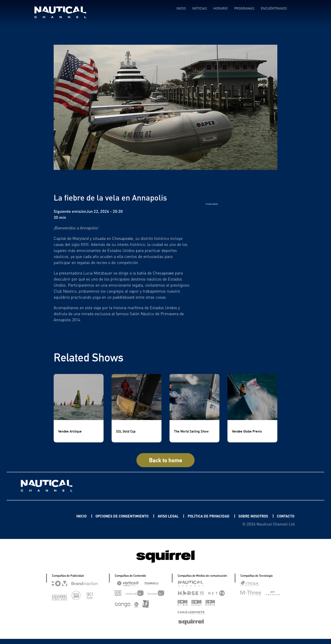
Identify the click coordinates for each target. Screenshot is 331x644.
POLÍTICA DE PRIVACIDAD (225, 516)
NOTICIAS (199, 8)
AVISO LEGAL (180, 516)
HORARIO (220, 8)
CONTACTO (284, 521)
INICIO (181, 8)
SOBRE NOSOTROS (275, 516)
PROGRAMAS (244, 8)
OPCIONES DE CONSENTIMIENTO (128, 516)
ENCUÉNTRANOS (274, 8)
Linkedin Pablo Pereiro (49, 516)
